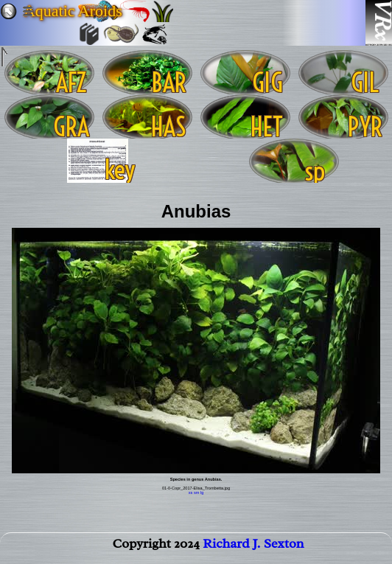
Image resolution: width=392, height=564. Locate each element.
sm (196, 492)
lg (202, 492)
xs (191, 492)
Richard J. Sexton (253, 546)
